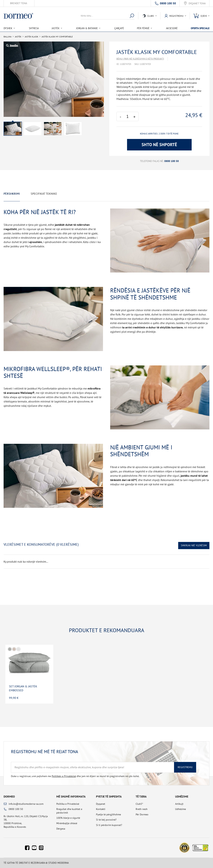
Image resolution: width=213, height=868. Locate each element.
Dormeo (9, 796)
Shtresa (34, 28)
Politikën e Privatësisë (64, 776)
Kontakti (101, 809)
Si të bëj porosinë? (106, 820)
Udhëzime (181, 809)
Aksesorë (172, 28)
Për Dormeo (142, 814)
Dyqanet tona (197, 4)
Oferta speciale (200, 28)
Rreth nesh (142, 809)
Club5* (139, 804)
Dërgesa (61, 829)
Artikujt (179, 804)
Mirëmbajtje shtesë (67, 823)
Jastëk (18, 37)
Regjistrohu (185, 767)
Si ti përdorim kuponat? (109, 825)
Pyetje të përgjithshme (108, 814)
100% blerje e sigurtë (68, 818)
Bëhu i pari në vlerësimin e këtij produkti (140, 59)
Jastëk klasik (31, 37)
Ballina (8, 37)
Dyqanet (101, 804)
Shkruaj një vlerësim (194, 545)
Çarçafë (119, 28)
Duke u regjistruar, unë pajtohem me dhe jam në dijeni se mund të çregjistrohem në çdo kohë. (75, 776)
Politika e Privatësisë (68, 804)
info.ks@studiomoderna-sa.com (26, 804)
